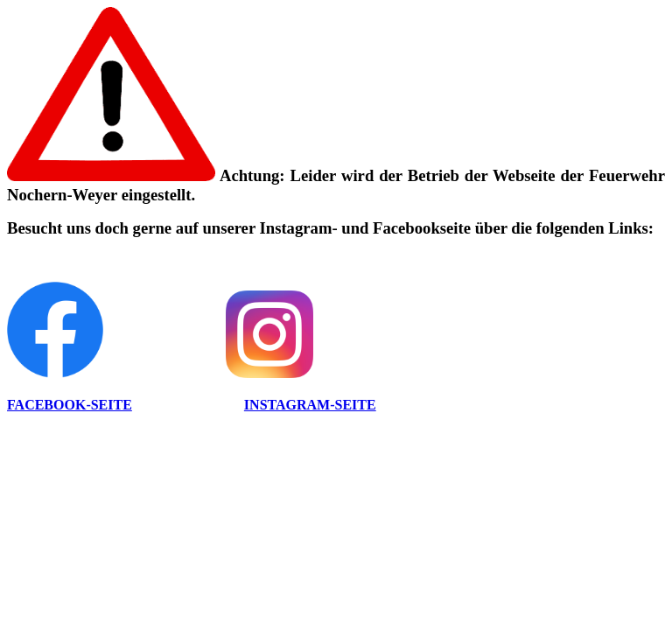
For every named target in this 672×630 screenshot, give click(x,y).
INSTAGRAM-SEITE (310, 405)
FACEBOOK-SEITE (70, 405)
